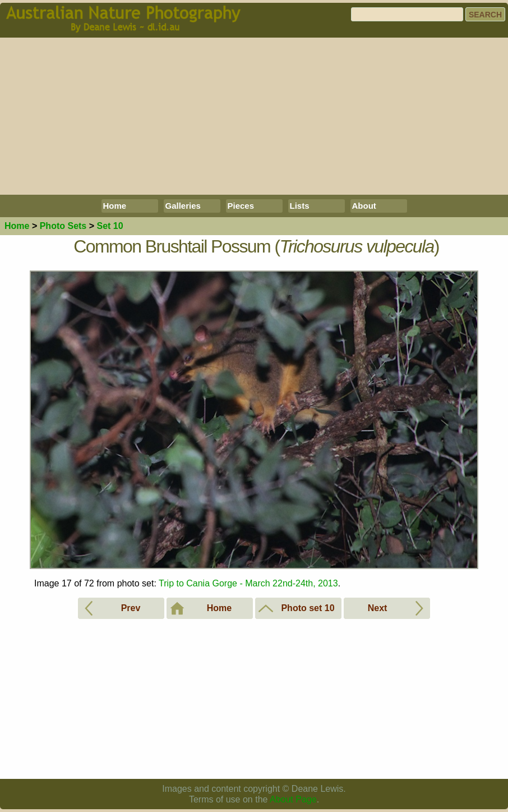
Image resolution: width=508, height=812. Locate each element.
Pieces (241, 206)
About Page (293, 799)
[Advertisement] (254, 116)
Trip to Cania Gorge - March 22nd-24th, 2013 (248, 583)
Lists (300, 206)
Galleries (183, 206)
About (364, 206)
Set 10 (110, 226)
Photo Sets (63, 226)
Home (115, 206)
